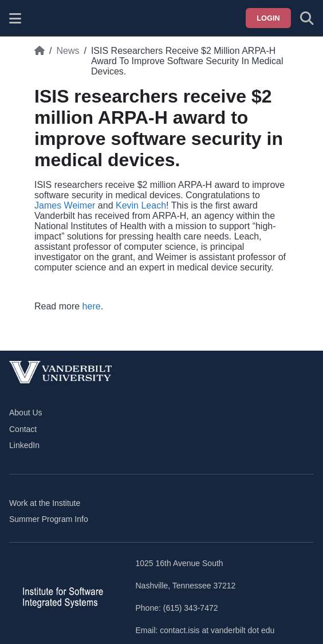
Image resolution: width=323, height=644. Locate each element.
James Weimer (65, 205)
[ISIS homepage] (44, 18)
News (68, 51)
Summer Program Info (49, 519)
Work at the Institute (45, 503)
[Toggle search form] (307, 18)
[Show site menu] (15, 18)
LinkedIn (24, 445)
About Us (26, 413)
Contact (23, 429)
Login (268, 18)
